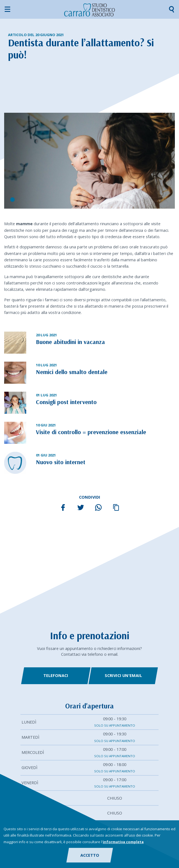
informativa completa (123, 842)
